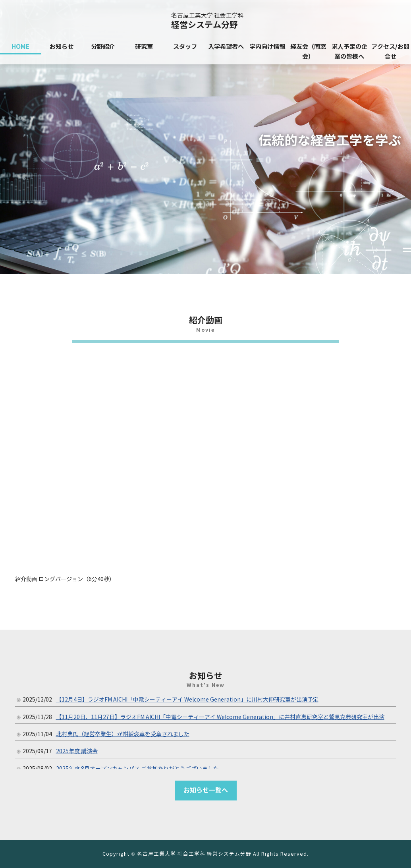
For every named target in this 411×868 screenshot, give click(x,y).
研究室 (144, 47)
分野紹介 (103, 47)
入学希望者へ (226, 47)
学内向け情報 (267, 47)
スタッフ (185, 47)
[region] (205, 137)
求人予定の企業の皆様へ (349, 52)
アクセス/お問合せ (390, 52)
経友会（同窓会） (308, 52)
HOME (20, 47)
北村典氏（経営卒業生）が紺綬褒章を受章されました (123, 734)
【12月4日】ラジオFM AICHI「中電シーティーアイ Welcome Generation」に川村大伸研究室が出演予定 (187, 700)
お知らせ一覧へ (206, 790)
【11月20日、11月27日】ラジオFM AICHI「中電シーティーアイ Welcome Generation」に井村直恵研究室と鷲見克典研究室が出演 (220, 717)
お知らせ (62, 47)
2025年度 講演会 (77, 751)
